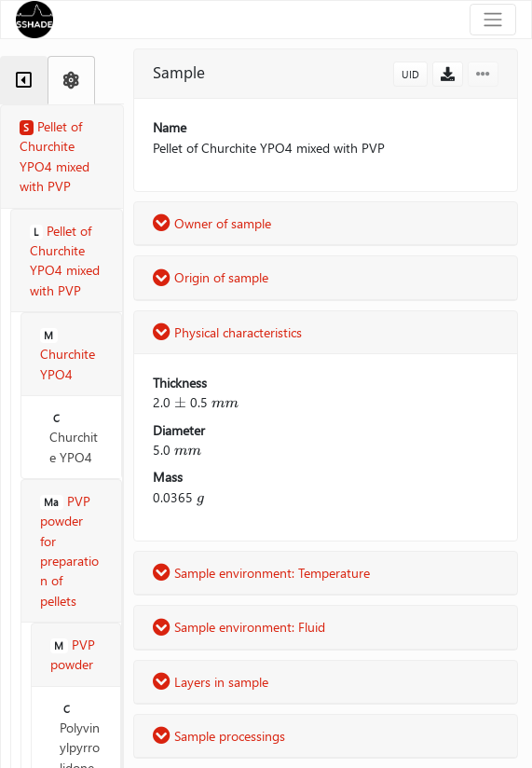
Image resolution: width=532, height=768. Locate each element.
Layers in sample (211, 682)
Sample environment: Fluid (239, 627)
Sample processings (219, 736)
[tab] (24, 80)
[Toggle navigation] (493, 20)
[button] (448, 74)
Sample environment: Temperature (261, 573)
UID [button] (410, 74)
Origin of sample (211, 277)
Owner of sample (212, 223)
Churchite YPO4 (74, 438)
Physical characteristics (227, 332)
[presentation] (180, 402)
